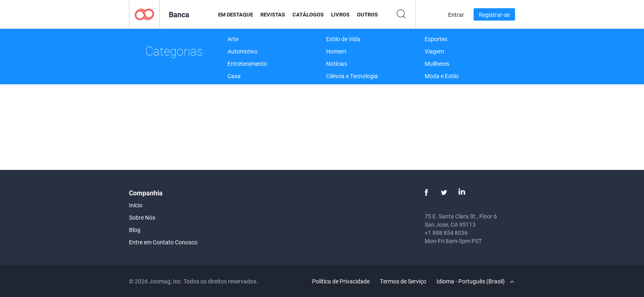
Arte (233, 39)
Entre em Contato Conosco (163, 242)
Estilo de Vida (343, 39)
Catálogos (308, 14)
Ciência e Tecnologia (352, 76)
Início (136, 205)
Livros (340, 14)
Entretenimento (247, 64)
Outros (367, 14)
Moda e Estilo (442, 76)
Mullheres (437, 64)
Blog (135, 230)
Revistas (273, 14)
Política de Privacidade (341, 281)
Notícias (337, 64)
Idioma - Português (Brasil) (475, 281)
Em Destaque (236, 14)
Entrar (456, 15)
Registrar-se (494, 15)
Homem (336, 51)
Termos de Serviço (403, 281)
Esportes (436, 39)
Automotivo (243, 51)
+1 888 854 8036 (446, 233)
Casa (234, 76)
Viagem (434, 51)
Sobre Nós (142, 217)
